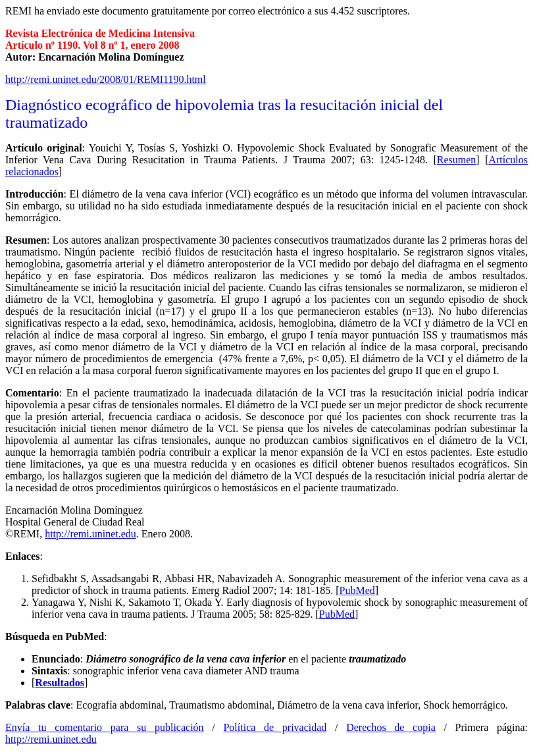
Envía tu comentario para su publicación (105, 727)
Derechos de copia (391, 727)
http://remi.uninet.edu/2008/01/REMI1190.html (106, 79)
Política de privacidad (275, 727)
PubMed (357, 590)
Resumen (457, 160)
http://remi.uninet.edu (90, 534)
